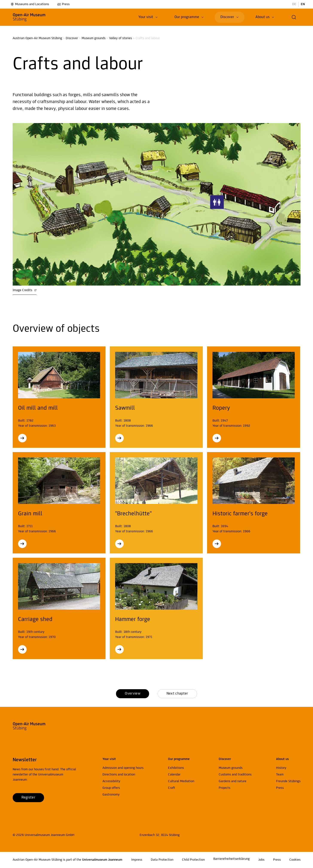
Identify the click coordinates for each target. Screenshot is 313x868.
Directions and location (119, 775)
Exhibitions (176, 768)
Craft (172, 788)
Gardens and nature (233, 781)
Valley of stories (121, 38)
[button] (294, 17)
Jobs (261, 860)
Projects (224, 788)
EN (303, 4)
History (281, 768)
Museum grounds (94, 38)
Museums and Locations (30, 4)
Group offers (111, 788)
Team (280, 775)
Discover (72, 38)
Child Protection (193, 860)
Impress (137, 860)
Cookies (295, 860)
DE (294, 4)
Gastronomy (111, 795)
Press (63, 4)
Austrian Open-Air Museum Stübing (37, 38)
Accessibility (111, 781)
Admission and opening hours (123, 768)
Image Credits (25, 290)
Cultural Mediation (181, 781)
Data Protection (162, 860)
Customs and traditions (235, 775)
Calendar (174, 775)
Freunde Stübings (288, 781)
